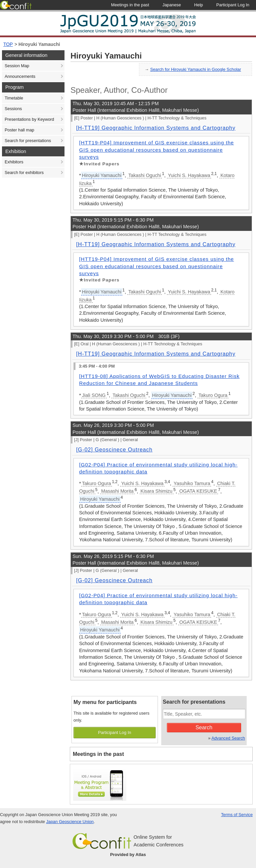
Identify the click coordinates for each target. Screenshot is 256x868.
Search (204, 727)
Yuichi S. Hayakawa (189, 175)
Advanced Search (228, 738)
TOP (8, 44)
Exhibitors (14, 162)
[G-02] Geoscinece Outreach (114, 450)
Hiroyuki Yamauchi (39, 44)
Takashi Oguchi (145, 175)
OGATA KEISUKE (198, 491)
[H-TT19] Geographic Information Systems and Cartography (156, 128)
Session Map (17, 66)
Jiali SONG (94, 395)
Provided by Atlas (128, 855)
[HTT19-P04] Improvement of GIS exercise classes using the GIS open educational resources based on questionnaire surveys (157, 150)
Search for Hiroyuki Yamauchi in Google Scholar (196, 69)
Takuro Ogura (213, 395)
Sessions (13, 109)
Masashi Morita (117, 491)
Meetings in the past (98, 754)
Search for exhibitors (24, 173)
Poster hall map (19, 130)
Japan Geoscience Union (70, 822)
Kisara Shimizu (157, 491)
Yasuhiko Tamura (192, 483)
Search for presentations (28, 141)
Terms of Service (237, 815)
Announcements (20, 76)
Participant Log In (115, 732)
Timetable (14, 98)
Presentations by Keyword (29, 119)
